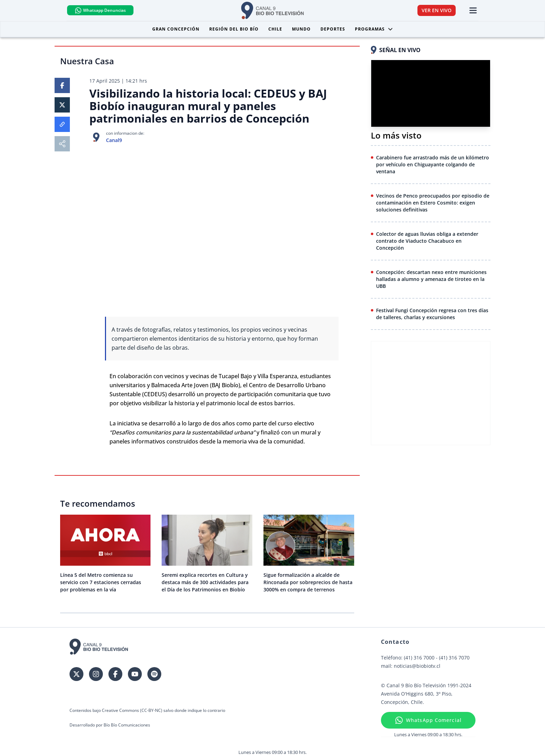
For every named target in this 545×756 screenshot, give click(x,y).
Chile (275, 29)
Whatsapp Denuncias (103, 10)
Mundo (301, 29)
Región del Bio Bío (234, 29)
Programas (374, 29)
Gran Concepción (176, 29)
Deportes (333, 29)
